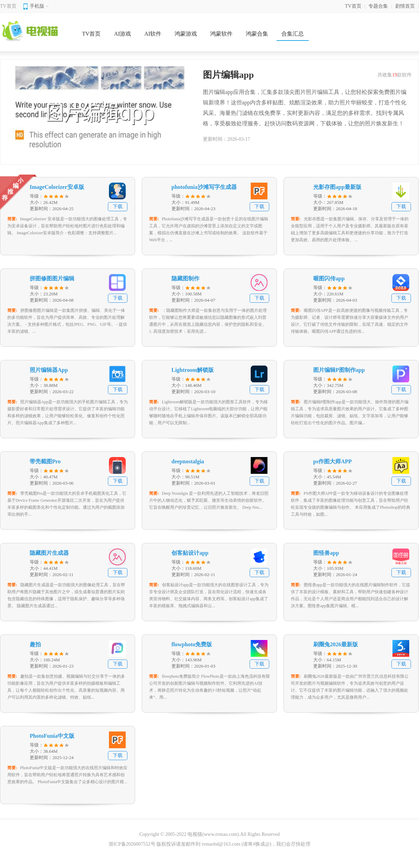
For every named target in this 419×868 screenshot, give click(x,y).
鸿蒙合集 (257, 34)
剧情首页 (405, 6)
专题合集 (378, 6)
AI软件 (153, 34)
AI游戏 (122, 34)
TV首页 (8, 6)
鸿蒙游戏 (186, 34)
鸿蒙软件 (221, 34)
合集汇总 (293, 34)
